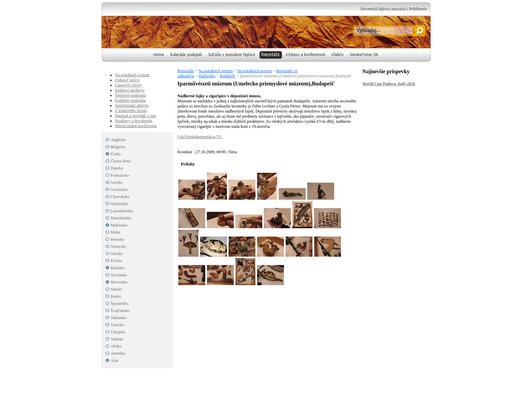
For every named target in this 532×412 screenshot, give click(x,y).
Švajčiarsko (120, 311)
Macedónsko (121, 218)
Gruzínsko (119, 190)
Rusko (116, 296)
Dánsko (117, 168)
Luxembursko (122, 211)
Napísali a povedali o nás (136, 116)
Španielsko (120, 303)
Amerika (118, 353)
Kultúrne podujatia (130, 100)
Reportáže (186, 71)
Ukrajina (118, 332)
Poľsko (116, 261)
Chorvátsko (120, 197)
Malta (115, 232)
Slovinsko (119, 275)
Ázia (115, 360)
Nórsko (117, 254)
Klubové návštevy (130, 90)
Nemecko (118, 247)
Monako (117, 239)
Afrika (116, 346)
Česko (116, 154)
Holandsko (119, 204)
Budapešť (228, 76)
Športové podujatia (130, 95)
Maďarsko (207, 76)
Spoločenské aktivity (132, 105)
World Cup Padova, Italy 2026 (389, 84)
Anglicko (118, 140)
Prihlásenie (418, 9)
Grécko (117, 182)
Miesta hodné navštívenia (136, 126)
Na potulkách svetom (215, 71)
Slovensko (119, 282)
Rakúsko (118, 268)
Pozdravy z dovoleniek (134, 121)
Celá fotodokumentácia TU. (200, 137)
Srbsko (116, 289)
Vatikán (117, 339)
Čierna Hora (121, 161)
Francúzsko (120, 175)
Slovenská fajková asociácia (383, 9)
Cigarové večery (128, 85)
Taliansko (118, 318)
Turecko (117, 325)
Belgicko (118, 147)
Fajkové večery (128, 80)
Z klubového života (131, 111)
